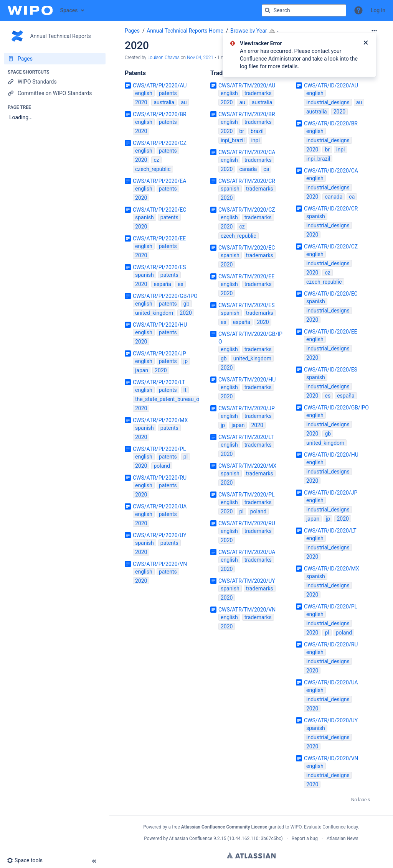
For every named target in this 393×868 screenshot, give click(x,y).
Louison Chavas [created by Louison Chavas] (163, 58)
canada (248, 169)
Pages (132, 31)
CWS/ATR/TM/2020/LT (246, 437)
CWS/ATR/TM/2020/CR (247, 181)
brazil (257, 131)
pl (186, 457)
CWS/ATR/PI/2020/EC (159, 210)
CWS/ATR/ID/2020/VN (331, 758)
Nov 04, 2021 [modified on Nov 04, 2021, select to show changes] (200, 58)
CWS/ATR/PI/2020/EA (159, 181)
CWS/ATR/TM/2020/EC (247, 248)
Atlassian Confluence (191, 838)
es (181, 284)
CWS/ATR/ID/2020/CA (331, 171)
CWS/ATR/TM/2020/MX (247, 466)
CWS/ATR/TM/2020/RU (247, 523)
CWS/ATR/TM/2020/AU (247, 85)
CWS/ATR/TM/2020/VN (247, 610)
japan (142, 370)
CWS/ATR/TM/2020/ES (247, 305)
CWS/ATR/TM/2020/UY (247, 581)
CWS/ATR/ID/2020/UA (331, 682)
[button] (358, 10)
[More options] (374, 31)
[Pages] (55, 59)
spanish (144, 217)
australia (164, 102)
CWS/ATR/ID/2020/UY (331, 720)
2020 (141, 102)
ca (266, 169)
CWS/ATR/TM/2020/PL (247, 495)
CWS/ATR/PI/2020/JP (159, 353)
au (184, 102)
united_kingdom (154, 313)
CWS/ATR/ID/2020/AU (331, 85)
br (242, 131)
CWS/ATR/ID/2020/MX (332, 569)
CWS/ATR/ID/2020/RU (331, 644)
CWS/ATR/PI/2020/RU (160, 478)
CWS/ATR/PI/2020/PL (159, 449)
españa (162, 284)
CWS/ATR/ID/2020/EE (331, 332)
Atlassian (251, 855)
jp (186, 361)
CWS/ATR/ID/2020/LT (330, 531)
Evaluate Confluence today (331, 827)
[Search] (268, 10)
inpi (255, 140)
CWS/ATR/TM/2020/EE (246, 276)
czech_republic (153, 169)
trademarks (258, 93)
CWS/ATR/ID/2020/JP (331, 493)
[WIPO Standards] (55, 82)
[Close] (366, 43)
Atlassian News (343, 838)
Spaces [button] (69, 10)
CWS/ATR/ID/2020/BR (331, 123)
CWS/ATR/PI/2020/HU (160, 325)
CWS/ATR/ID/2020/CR (331, 209)
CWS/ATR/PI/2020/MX (160, 420)
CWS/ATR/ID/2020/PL (331, 607)
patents (168, 93)
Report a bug (305, 838)
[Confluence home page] (30, 10)
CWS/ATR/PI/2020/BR (160, 114)
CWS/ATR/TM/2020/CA (247, 152)
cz (156, 160)
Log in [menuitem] (378, 10)
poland (162, 466)
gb (187, 304)
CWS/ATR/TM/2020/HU (247, 380)
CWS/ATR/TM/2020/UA (247, 552)
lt (185, 390)
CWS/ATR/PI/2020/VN (160, 564)
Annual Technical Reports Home (185, 31)
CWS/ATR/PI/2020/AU (160, 85)
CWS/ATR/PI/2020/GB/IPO (165, 296)
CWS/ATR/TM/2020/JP (247, 408)
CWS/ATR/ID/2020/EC (331, 294)
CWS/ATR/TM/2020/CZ (247, 210)
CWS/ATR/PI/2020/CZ (160, 143)
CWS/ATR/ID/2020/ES (331, 370)
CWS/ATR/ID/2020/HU (331, 455)
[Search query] (304, 10)
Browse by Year (249, 31)
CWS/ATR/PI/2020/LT (159, 382)
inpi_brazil (233, 140)
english (144, 93)
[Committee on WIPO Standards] (55, 93)
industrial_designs (328, 102)
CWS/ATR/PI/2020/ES (159, 267)
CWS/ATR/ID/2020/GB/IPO (336, 408)
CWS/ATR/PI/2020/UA (160, 506)
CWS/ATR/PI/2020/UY (160, 535)
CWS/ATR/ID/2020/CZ (331, 247)
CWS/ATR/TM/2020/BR (247, 114)
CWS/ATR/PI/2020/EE (159, 238)
